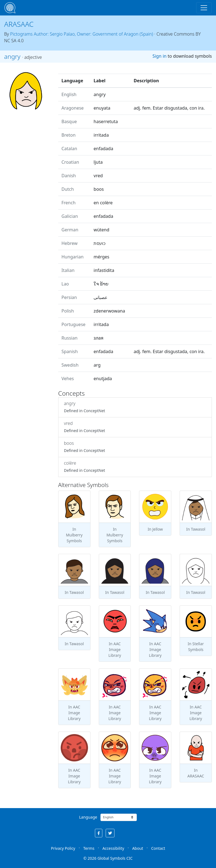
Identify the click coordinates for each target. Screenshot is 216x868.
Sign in (160, 56)
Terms (89, 848)
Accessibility (113, 848)
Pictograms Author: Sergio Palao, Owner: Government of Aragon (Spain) (82, 34)
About (138, 848)
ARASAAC (19, 24)
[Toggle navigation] (204, 8)
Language (88, 817)
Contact (158, 848)
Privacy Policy (63, 848)
